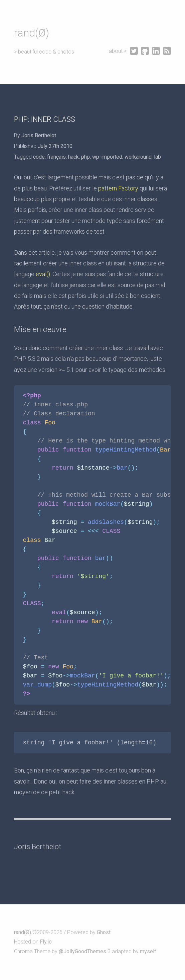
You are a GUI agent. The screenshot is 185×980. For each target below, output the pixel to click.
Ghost (104, 932)
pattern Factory (118, 188)
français (56, 157)
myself (148, 951)
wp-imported (107, 157)
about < (119, 51)
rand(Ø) (32, 33)
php (85, 157)
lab (157, 157)
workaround (138, 157)
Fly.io (46, 942)
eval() (43, 274)
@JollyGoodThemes (82, 951)
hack (73, 157)
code (39, 157)
